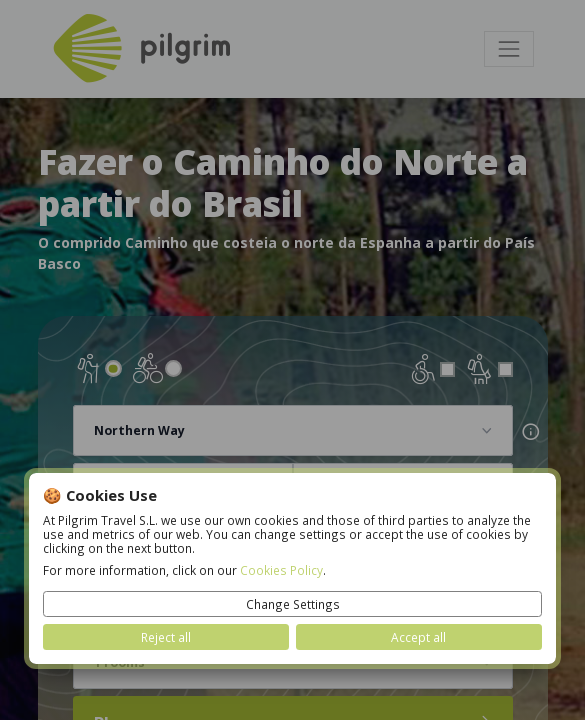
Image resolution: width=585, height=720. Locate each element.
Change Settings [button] (293, 604)
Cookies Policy (281, 570)
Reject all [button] (166, 637)
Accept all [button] (418, 637)
